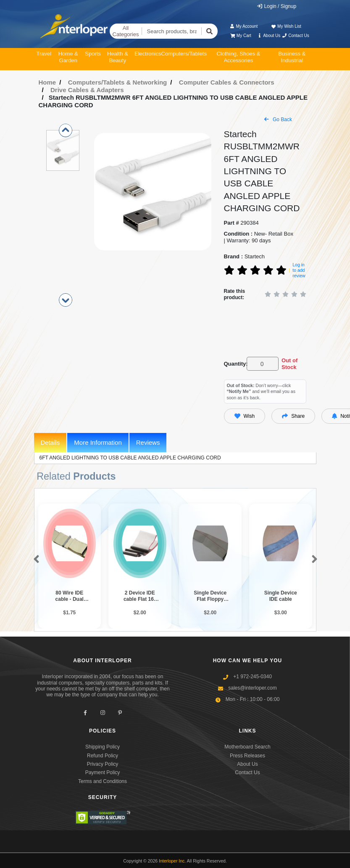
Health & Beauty (118, 57)
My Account (243, 26)
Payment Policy (103, 772)
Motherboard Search (247, 747)
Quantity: (234, 364)
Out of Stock (289, 364)
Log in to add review (299, 270)
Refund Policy (103, 756)
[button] (35, 560)
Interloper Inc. (172, 861)
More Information (98, 442)
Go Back (278, 119)
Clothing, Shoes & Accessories (238, 57)
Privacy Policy (103, 764)
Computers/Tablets (184, 54)
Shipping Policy (103, 747)
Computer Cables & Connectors (227, 82)
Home (47, 82)
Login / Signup (276, 6)
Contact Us (296, 36)
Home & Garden (68, 57)
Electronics (148, 54)
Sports (93, 54)
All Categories (126, 31)
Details (50, 442)
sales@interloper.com (253, 688)
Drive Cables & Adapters (87, 90)
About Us (268, 36)
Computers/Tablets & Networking (118, 82)
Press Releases (247, 756)
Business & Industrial (292, 57)
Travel (44, 54)
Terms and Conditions (103, 781)
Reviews (148, 442)
